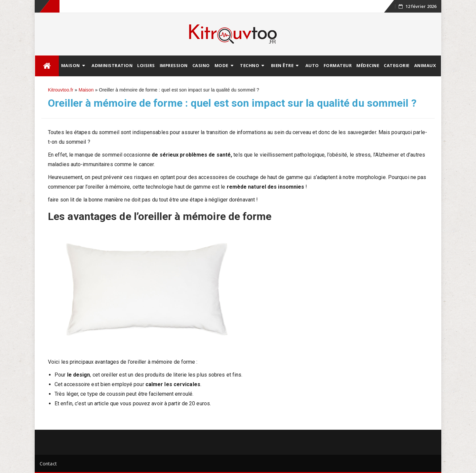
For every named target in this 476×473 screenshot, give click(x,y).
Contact (48, 464)
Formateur (338, 65)
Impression (174, 65)
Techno (250, 65)
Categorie (397, 65)
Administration (112, 65)
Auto (312, 65)
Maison (71, 65)
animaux (425, 65)
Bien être (282, 65)
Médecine (368, 65)
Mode (221, 65)
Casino (201, 65)
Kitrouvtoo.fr (61, 90)
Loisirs (146, 65)
